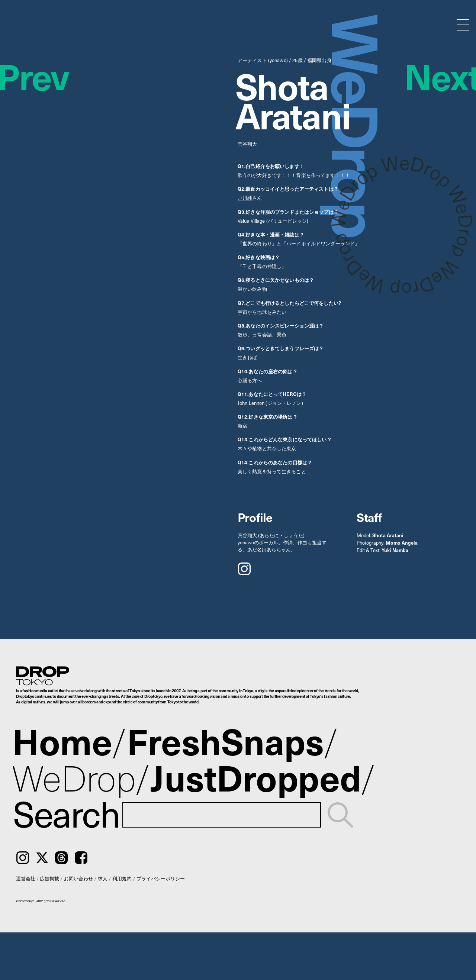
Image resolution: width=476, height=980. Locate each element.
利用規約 (122, 878)
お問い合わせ (78, 878)
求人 (103, 878)
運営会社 (26, 878)
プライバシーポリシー (161, 878)
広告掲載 (49, 878)
